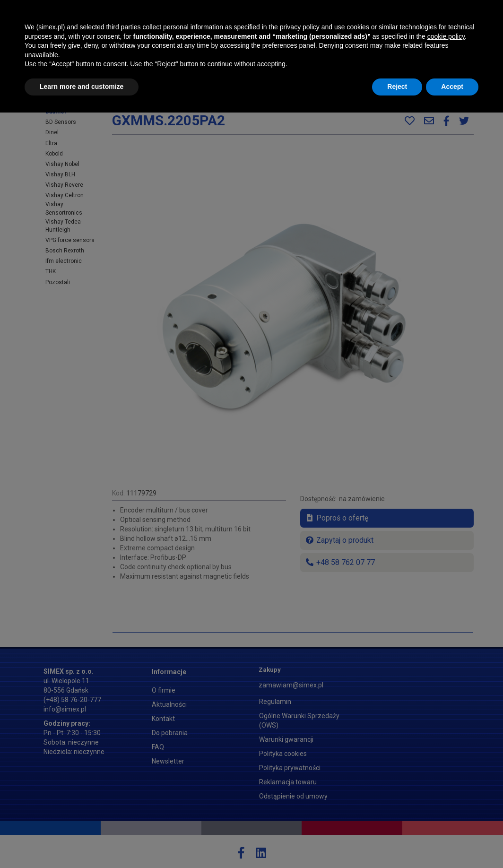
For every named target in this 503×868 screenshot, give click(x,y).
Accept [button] (452, 842)
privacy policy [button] (300, 782)
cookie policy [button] (446, 792)
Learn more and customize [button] (82, 842)
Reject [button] (397, 842)
